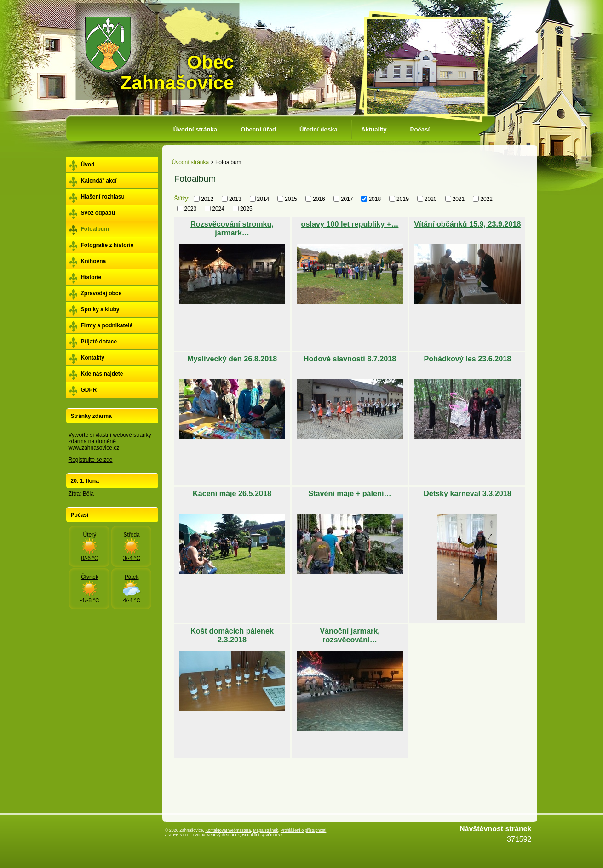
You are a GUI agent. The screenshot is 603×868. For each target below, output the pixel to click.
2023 (191, 208)
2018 (375, 199)
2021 (459, 199)
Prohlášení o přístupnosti (304, 830)
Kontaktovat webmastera (228, 830)
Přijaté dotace (99, 342)
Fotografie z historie (107, 245)
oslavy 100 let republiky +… (350, 224)
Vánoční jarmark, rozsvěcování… (350, 635)
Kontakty (93, 358)
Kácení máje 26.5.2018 (232, 493)
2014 (263, 199)
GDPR (89, 390)
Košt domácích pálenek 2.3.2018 (232, 635)
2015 (291, 199)
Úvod (88, 165)
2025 (246, 208)
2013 (235, 199)
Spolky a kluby (100, 309)
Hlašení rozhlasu (103, 197)
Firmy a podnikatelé (107, 325)
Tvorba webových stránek (216, 835)
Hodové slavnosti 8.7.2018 (350, 359)
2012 (207, 199)
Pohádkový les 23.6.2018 (467, 359)
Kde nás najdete (102, 374)
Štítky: (182, 199)
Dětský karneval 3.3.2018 (468, 493)
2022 (486, 199)
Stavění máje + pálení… (350, 493)
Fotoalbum (95, 229)
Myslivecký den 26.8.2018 (232, 359)
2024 (218, 208)
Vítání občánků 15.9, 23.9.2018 (467, 224)
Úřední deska (319, 129)
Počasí (420, 129)
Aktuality (374, 129)
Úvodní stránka (195, 129)
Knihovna (94, 261)
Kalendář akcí (99, 181)
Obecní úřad (258, 129)
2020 (431, 199)
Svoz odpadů (98, 213)
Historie (91, 277)
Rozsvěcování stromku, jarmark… (232, 228)
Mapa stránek (266, 830)
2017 (347, 199)
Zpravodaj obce (101, 293)
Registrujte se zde (91, 460)
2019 (403, 199)
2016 (319, 199)
